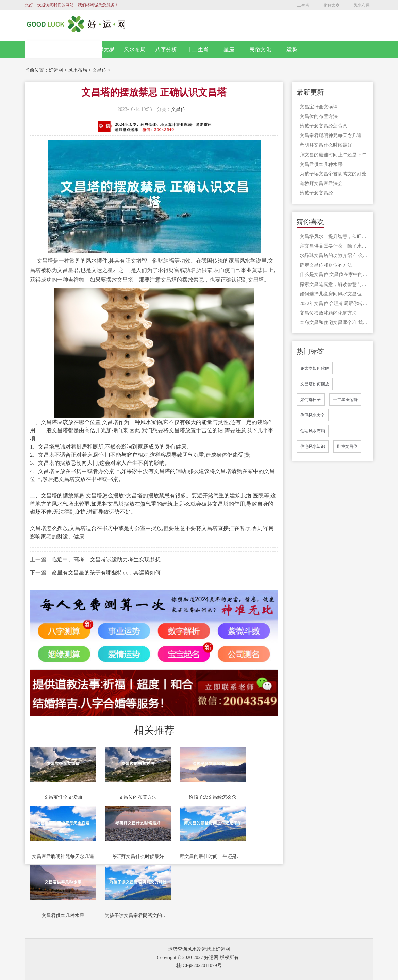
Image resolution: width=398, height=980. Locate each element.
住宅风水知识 (313, 446)
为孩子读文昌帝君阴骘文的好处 (138, 916)
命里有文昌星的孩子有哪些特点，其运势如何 (106, 572)
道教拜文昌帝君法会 (321, 183)
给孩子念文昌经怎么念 (213, 797)
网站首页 (64, 50)
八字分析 (166, 49)
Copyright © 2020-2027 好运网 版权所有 (198, 957)
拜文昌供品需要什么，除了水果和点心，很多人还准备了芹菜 (334, 246)
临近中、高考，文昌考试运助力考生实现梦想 (106, 560)
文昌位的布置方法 (138, 797)
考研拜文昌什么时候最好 (138, 856)
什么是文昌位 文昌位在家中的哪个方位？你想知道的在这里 (334, 275)
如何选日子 (311, 400)
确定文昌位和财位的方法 (326, 265)
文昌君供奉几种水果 (63, 916)
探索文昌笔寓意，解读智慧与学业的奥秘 (334, 284)
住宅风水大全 (313, 415)
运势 (292, 49)
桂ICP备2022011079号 (199, 966)
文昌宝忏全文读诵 (63, 797)
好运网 (56, 70)
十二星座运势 (345, 400)
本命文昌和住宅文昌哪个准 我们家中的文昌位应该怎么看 (334, 323)
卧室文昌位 (347, 446)
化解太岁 (331, 5)
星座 (229, 49)
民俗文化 (260, 49)
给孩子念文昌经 (316, 193)
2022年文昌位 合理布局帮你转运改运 (334, 303)
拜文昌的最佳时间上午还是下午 (213, 856)
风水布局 (362, 5)
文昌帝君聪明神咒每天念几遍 (63, 856)
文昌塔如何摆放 (315, 384)
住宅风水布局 (313, 431)
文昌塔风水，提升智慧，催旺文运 (334, 236)
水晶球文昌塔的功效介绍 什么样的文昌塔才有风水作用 (334, 256)
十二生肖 (301, 5)
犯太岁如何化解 (315, 368)
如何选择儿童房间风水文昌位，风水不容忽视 (334, 294)
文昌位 (99, 70)
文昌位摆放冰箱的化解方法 (328, 313)
